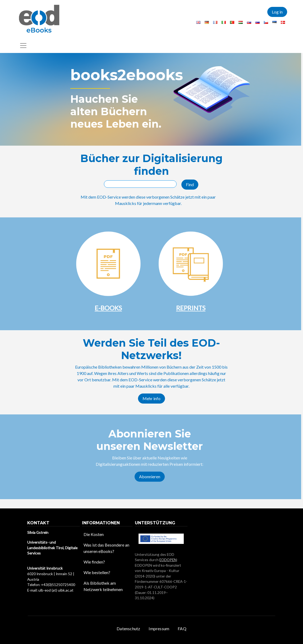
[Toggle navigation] (23, 46)
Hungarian (241, 22)
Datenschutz (128, 629)
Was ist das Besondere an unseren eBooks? (106, 548)
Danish (283, 22)
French (215, 22)
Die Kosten (94, 534)
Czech (266, 22)
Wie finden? (94, 562)
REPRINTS (191, 308)
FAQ (182, 629)
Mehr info (151, 398)
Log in (277, 12)
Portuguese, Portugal (232, 22)
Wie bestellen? (97, 572)
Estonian (274, 22)
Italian (224, 22)
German (207, 22)
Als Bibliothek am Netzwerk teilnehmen (103, 586)
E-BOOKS (108, 308)
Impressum (159, 629)
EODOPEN (168, 560)
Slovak (249, 22)
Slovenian (258, 22)
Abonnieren (150, 477)
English (198, 22)
